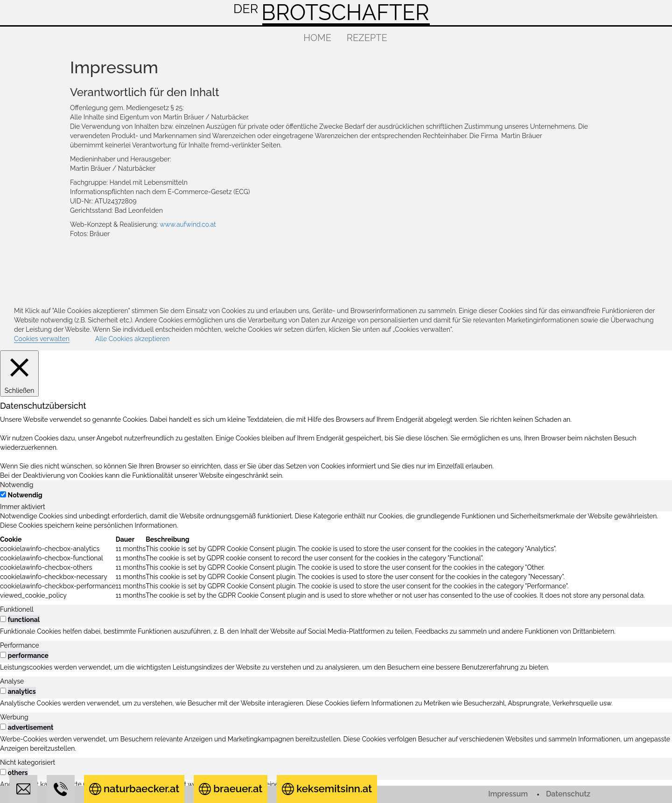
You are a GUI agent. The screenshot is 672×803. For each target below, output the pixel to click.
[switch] (3, 619)
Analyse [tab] (12, 681)
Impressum (508, 794)
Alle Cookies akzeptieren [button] (133, 339)
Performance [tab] (20, 645)
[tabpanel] (336, 556)
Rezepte (367, 38)
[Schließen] (19, 373)
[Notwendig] (3, 494)
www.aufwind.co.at (188, 224)
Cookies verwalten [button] (42, 339)
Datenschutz (568, 794)
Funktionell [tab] (17, 609)
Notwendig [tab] (17, 485)
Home (317, 38)
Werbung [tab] (14, 717)
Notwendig (25, 495)
